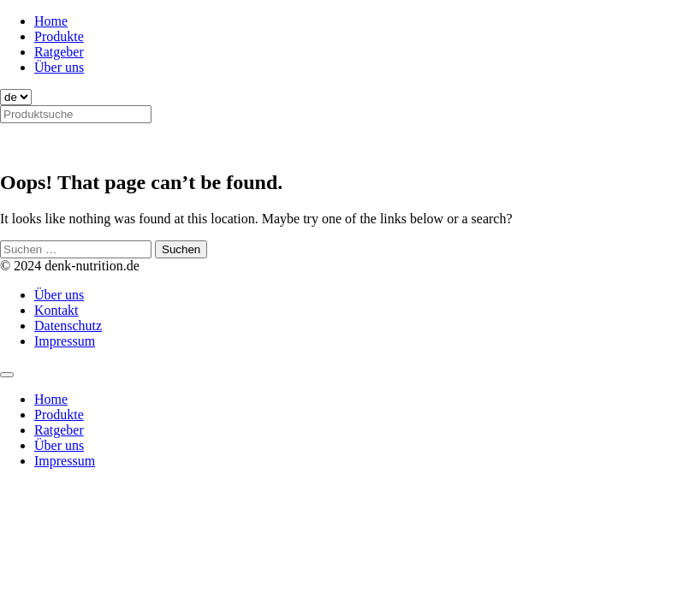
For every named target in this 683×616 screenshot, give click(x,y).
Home (51, 21)
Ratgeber (59, 52)
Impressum (65, 341)
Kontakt (56, 310)
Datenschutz (68, 326)
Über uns (59, 67)
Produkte (59, 36)
